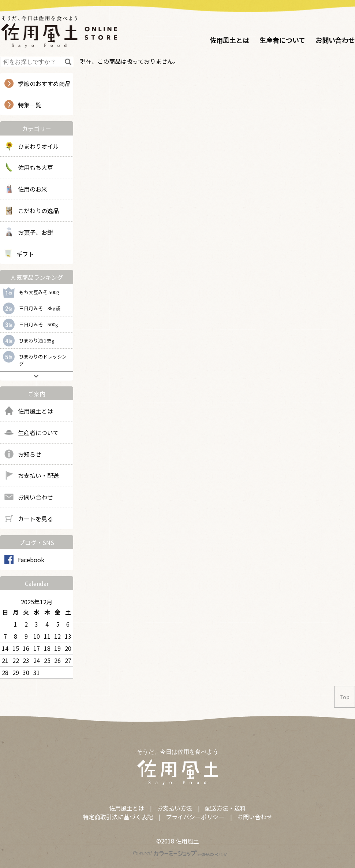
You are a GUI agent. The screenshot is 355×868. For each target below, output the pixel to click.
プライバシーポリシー (195, 817)
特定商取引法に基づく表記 (118, 817)
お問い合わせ (335, 40)
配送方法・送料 (225, 808)
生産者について (282, 40)
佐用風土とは (229, 40)
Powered (180, 853)
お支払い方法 (175, 808)
